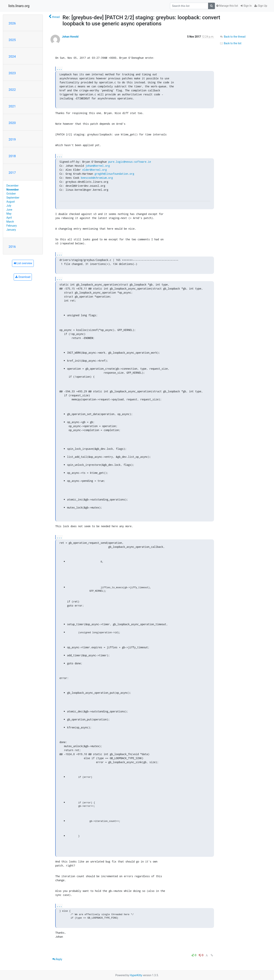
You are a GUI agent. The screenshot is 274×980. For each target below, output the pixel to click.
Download (23, 277)
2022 (12, 90)
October (11, 194)
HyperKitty (136, 975)
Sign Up (261, 6)
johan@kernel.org (98, 166)
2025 (12, 40)
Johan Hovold (70, 37)
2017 (12, 173)
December (13, 186)
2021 (12, 106)
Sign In (246, 6)
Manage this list (227, 6)
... (59, 69)
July (9, 206)
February (12, 226)
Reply (57, 959)
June (9, 210)
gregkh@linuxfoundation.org (114, 174)
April (9, 218)
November (13, 190)
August (11, 202)
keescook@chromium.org (97, 178)
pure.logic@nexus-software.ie (130, 162)
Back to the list (230, 43)
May (9, 214)
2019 (12, 139)
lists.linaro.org (19, 6)
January (11, 230)
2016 (12, 247)
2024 (12, 56)
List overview (23, 263)
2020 (12, 123)
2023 (12, 73)
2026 (12, 23)
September (13, 198)
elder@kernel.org (95, 170)
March (10, 222)
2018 (12, 156)
